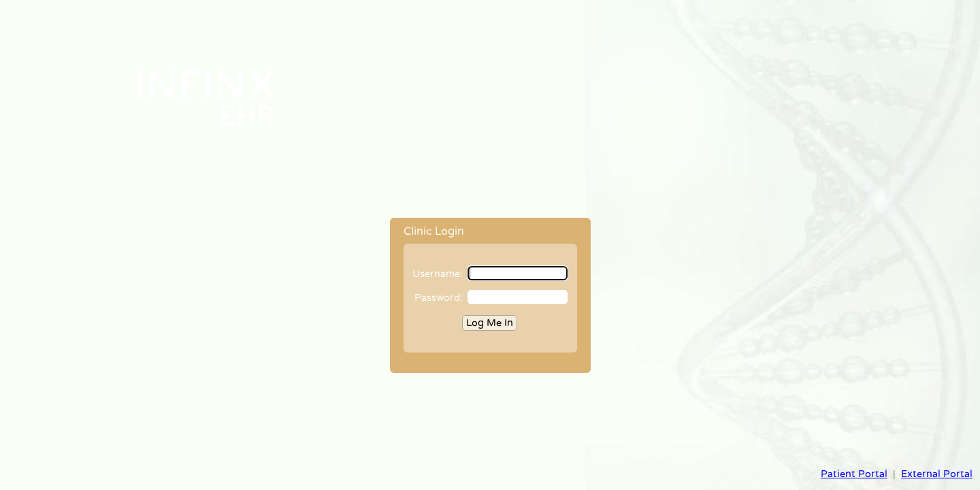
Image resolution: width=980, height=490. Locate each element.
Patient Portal (854, 474)
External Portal (937, 474)
